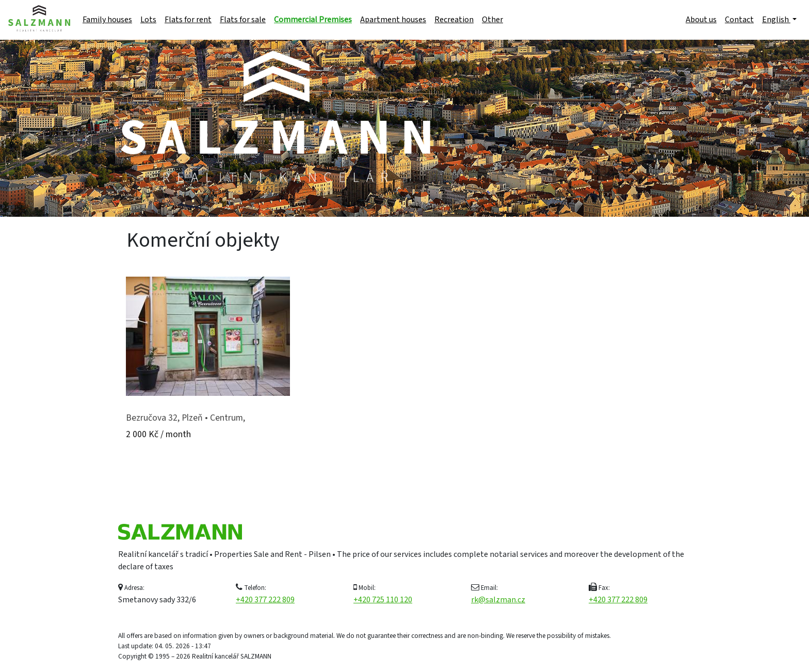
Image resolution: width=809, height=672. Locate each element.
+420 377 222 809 (265, 600)
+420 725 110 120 (383, 600)
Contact (739, 20)
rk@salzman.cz (498, 600)
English (776, 20)
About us (701, 20)
